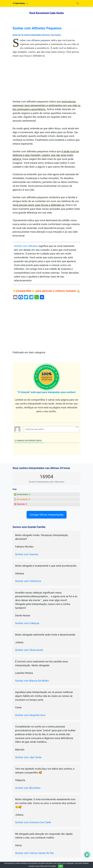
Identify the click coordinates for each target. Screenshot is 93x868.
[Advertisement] (47, 80)
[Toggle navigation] (77, 3)
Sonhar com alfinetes (26, 246)
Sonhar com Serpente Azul (30, 715)
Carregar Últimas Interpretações (46, 515)
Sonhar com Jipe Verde (28, 757)
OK (61, 866)
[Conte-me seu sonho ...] (51, 429)
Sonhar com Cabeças (27, 623)
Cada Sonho (19, 3)
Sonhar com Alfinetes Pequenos (37, 28)
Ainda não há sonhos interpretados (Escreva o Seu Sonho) (37, 35)
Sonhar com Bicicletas (28, 788)
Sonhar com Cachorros (28, 581)
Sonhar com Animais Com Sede (33, 822)
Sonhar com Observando (29, 650)
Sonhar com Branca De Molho (32, 681)
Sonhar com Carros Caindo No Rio (35, 853)
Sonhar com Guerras (27, 554)
